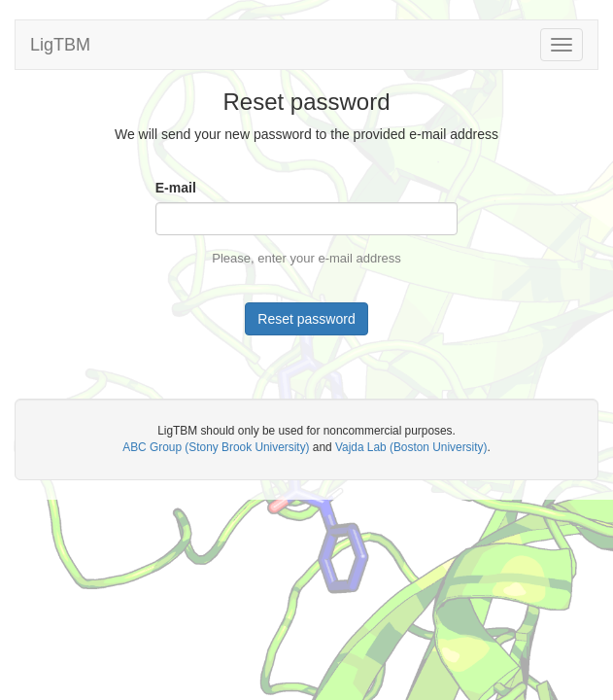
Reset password (306, 319)
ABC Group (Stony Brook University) (216, 447)
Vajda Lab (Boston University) (411, 447)
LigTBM (60, 45)
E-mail (176, 188)
